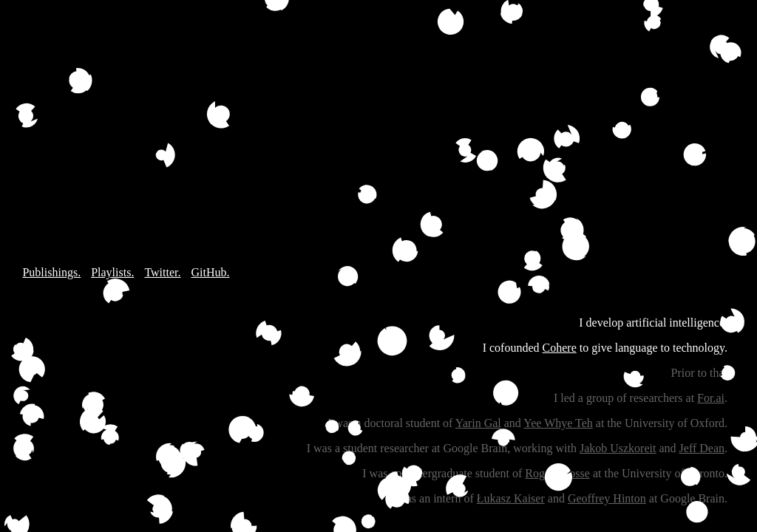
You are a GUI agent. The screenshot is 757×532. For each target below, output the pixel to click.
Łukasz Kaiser (511, 498)
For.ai (711, 398)
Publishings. (51, 272)
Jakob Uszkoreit (618, 448)
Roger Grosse (557, 473)
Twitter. (162, 272)
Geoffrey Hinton (607, 498)
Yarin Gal (478, 423)
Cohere (560, 348)
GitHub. (210, 272)
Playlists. (112, 272)
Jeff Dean (702, 448)
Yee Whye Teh (558, 423)
